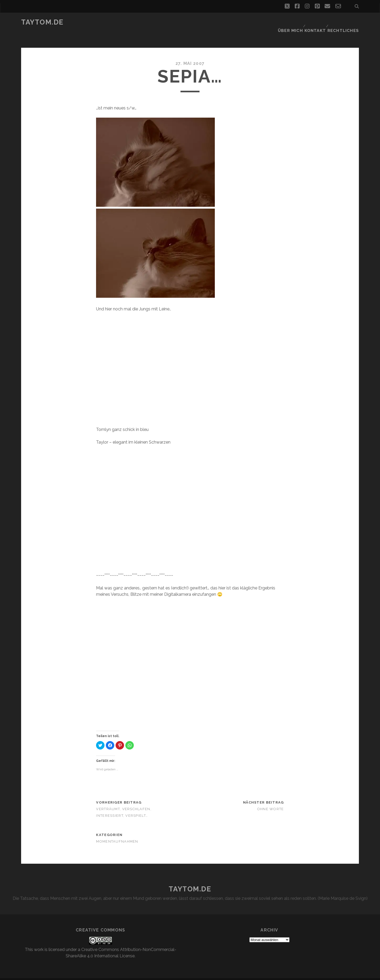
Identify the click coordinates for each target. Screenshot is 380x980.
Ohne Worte (271, 799)
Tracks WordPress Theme (168, 974)
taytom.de (42, 22)
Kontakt (317, 22)
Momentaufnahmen (117, 832)
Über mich (291, 22)
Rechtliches (345, 22)
